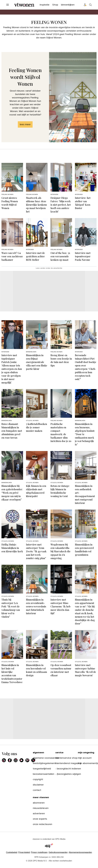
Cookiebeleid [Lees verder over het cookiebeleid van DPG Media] (12, 852)
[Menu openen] (8, 5)
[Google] (4, 760)
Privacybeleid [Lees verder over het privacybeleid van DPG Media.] (24, 852)
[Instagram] (16, 760)
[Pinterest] (27, 760)
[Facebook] (10, 760)
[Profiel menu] (85, 5)
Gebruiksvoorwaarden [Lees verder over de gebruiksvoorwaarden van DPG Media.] (58, 852)
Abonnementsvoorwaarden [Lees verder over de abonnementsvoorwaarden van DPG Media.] (80, 852)
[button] (39, 852)
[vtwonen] (24, 5)
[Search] (90, 5)
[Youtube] (21, 760)
